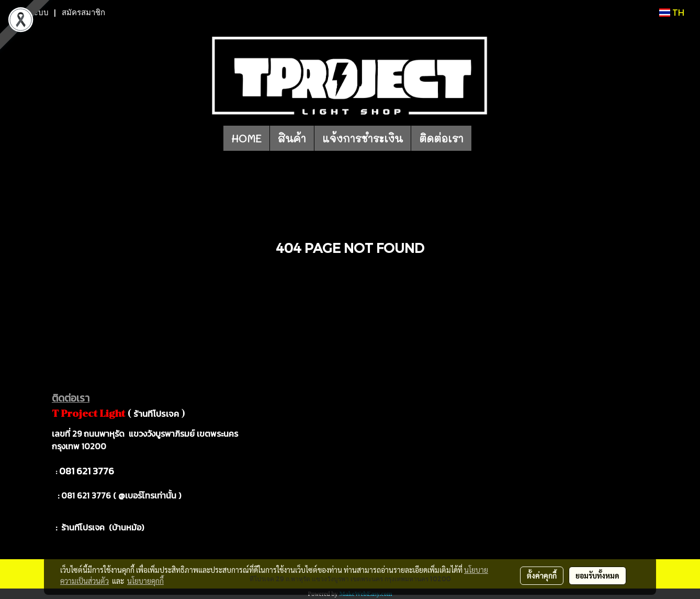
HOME (246, 138)
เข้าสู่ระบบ (31, 13)
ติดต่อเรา (441, 138)
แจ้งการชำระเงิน (363, 138)
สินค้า (292, 138)
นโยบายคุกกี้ (145, 581)
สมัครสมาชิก (83, 13)
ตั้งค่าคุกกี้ (542, 575)
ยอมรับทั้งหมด (597, 575)
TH (672, 12)
